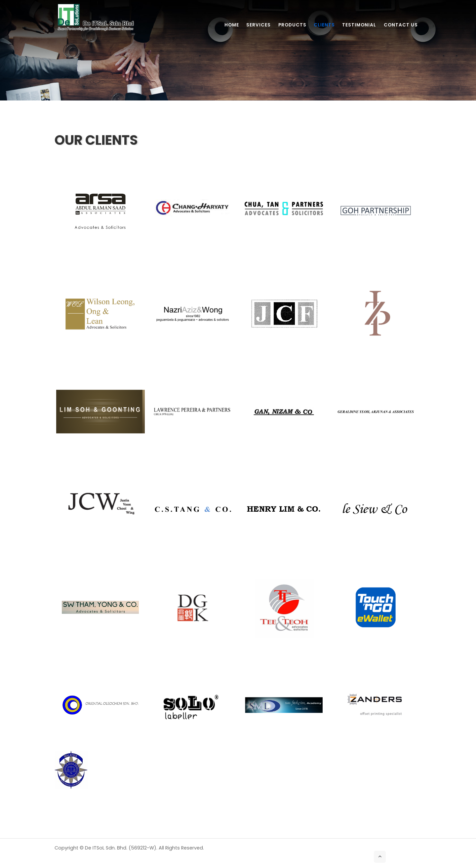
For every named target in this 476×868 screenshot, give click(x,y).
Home (232, 25)
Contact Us (401, 25)
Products (292, 25)
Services (258, 25)
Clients (324, 25)
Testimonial (359, 25)
